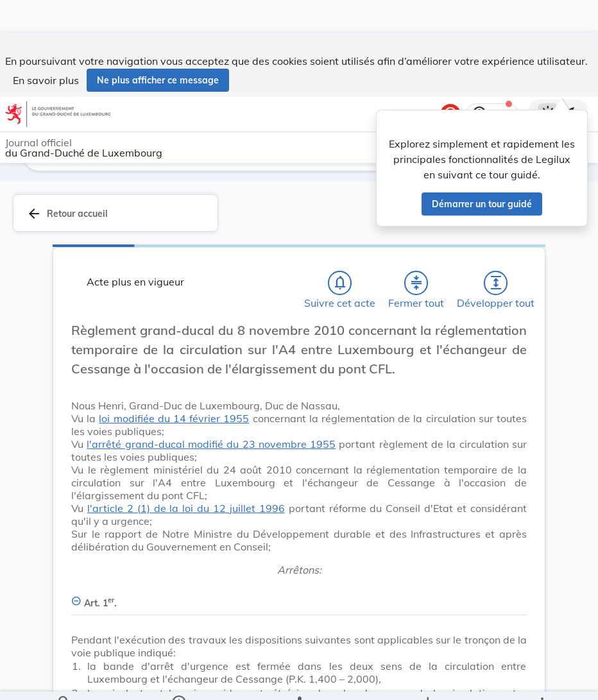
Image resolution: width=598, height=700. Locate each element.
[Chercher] (64, 679)
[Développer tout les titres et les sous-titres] (496, 283)
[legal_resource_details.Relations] (299, 679)
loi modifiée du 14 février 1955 (174, 418)
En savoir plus (46, 47)
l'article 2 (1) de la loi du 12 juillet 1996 (186, 508)
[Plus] (542, 679)
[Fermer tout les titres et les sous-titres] (416, 283)
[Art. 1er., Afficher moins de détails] (299, 596)
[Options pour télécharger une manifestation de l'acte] (428, 679)
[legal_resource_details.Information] (178, 679)
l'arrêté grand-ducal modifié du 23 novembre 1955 (211, 444)
